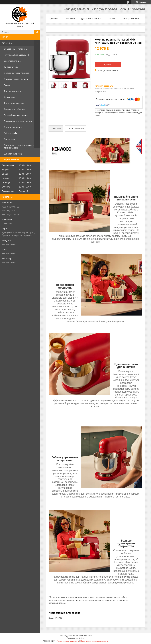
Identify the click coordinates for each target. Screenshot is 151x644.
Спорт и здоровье (13, 127)
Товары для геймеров (15, 109)
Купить (108, 64)
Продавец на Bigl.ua (75, 638)
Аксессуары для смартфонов (18, 121)
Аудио (7, 85)
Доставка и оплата (91, 19)
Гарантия (70, 19)
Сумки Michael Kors (13, 154)
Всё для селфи (11, 133)
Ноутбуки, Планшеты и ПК (17, 55)
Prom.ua (89, 636)
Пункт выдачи (131, 19)
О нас (112, 19)
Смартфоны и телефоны (16, 49)
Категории (7, 43)
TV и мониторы (11, 67)
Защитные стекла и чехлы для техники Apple (19, 146)
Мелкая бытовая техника (16, 73)
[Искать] (37, 32)
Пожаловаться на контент (68, 641)
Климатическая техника (16, 79)
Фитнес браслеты (13, 91)
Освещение (10, 139)
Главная (54, 19)
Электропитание (12, 61)
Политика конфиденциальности (94, 641)
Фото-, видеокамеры (14, 103)
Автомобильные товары (16, 115)
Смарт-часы (10, 97)
